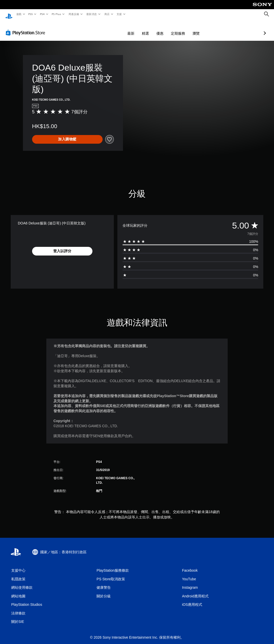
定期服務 (151, 29)
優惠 (133, 29)
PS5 (31, 14)
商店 (107, 14)
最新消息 (92, 14)
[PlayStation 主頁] (9, 14)
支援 (119, 14)
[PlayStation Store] (26, 28)
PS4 (42, 14)
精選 (118, 29)
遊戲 (19, 14)
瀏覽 (169, 29)
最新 (104, 29)
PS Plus (56, 14)
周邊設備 (74, 14)
